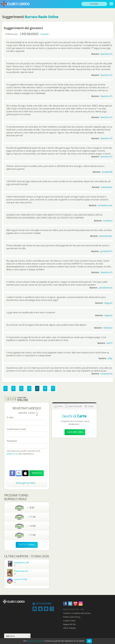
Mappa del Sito (69, 624)
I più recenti (29, 34)
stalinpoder (107, 187)
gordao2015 (106, 251)
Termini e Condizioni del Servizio (77, 613)
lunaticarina (106, 374)
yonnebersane (105, 205)
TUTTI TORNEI (27, 545)
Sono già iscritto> (26, 483)
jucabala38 (107, 172)
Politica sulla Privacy (72, 617)
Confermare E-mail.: (17, 429)
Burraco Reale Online (42, 17)
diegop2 (108, 303)
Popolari (45, 34)
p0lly (110, 358)
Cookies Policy (69, 621)
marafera (108, 221)
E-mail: (10, 417)
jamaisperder (106, 236)
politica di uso (13, 454)
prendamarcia (105, 288)
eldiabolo (108, 328)
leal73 (109, 343)
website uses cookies (35, 641)
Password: (12, 441)
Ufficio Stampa (69, 628)
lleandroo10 (106, 54)
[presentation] (27, 463)
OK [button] (89, 641)
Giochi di (74, 416)
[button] (19, 473)
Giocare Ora (75, 432)
